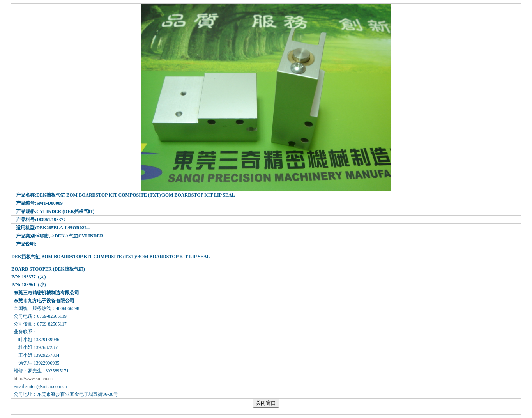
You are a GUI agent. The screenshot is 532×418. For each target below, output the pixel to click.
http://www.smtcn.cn (33, 379)
